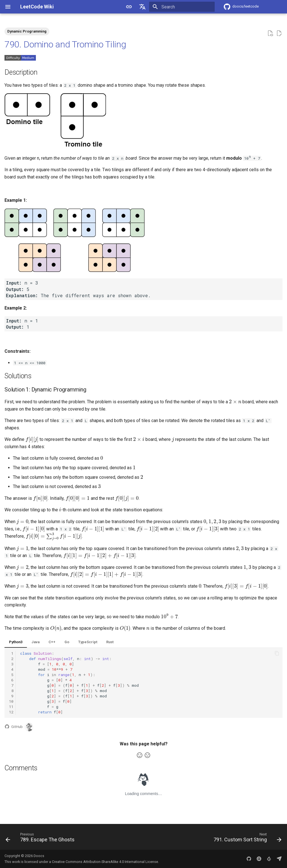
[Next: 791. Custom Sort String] (246, 839)
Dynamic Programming (27, 31)
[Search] (182, 7)
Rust (110, 642)
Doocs (39, 856)
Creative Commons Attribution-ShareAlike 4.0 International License (105, 862)
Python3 (16, 642)
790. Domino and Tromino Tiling (65, 44)
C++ (52, 642)
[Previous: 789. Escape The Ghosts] (41, 839)
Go (67, 642)
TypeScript (88, 642)
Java (35, 642)
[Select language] (142, 7)
